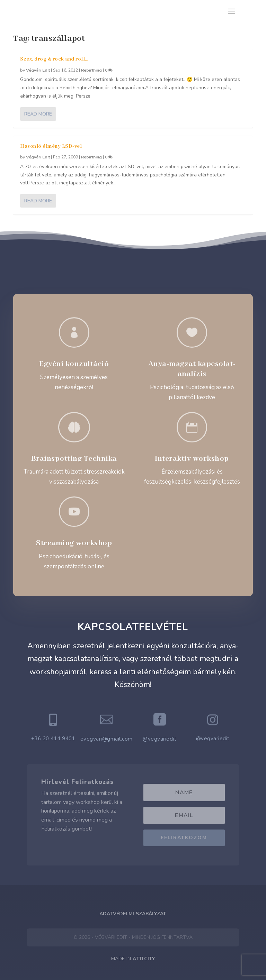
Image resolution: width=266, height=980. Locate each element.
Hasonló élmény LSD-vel (51, 146)
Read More (38, 114)
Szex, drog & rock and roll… (54, 59)
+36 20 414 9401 (53, 739)
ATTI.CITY (144, 959)
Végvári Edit (38, 70)
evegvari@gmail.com (107, 739)
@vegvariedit (159, 739)
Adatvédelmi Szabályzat (133, 914)
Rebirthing (91, 70)
